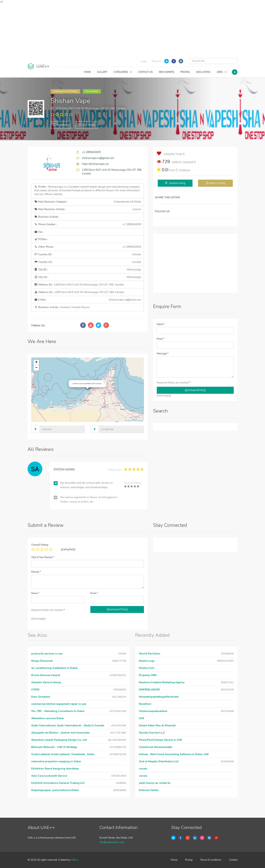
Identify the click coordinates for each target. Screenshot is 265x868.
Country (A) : (88, 262)
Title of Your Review (43, 557)
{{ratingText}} (68, 549)
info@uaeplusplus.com (112, 842)
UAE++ (74, 860)
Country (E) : (88, 254)
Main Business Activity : (88, 209)
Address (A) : (79, 292)
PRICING (185, 72)
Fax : (39, 232)
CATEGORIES (123, 72)
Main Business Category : (88, 202)
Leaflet (128, 421)
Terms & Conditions (211, 860)
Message (163, 354)
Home (174, 860)
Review (36, 572)
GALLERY (102, 72)
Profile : (87, 190)
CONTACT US (145, 72)
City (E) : (88, 270)
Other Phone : (88, 247)
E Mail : (88, 300)
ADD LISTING (203, 72)
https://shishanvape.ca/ (95, 164)
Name (161, 324)
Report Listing (217, 183)
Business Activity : (88, 217)
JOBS (222, 72)
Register (156, 61)
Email (161, 339)
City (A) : (88, 277)
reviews (183, 170)
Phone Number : (88, 224)
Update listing (177, 183)
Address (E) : (79, 285)
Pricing (189, 860)
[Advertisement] (132, 29)
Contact (233, 860)
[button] (104, 382)
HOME (87, 72)
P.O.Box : (41, 239)
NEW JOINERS (166, 72)
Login (144, 61)
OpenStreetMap (138, 421)
